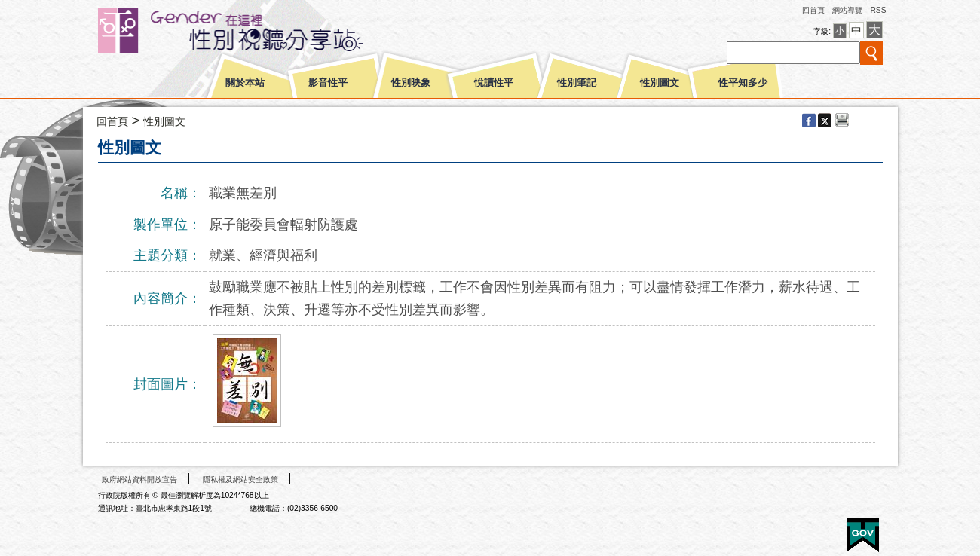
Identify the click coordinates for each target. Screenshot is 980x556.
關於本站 (245, 83)
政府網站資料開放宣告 (139, 480)
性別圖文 (660, 83)
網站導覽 (847, 10)
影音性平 (328, 83)
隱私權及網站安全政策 (240, 480)
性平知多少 (743, 83)
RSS (878, 10)
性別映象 (411, 83)
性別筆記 (577, 83)
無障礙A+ (806, 530)
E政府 (863, 535)
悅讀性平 (494, 83)
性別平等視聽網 (258, 30)
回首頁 (813, 10)
